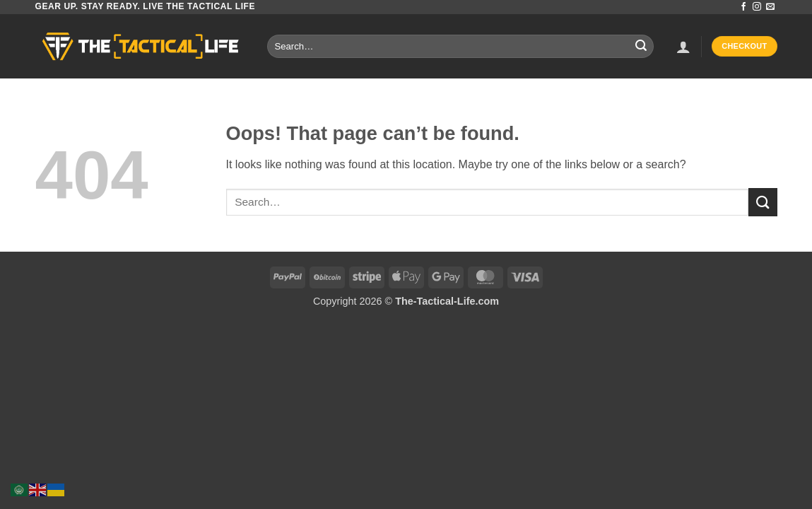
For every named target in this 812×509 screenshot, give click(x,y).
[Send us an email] (770, 7)
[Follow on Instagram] (757, 7)
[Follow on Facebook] (743, 7)
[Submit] (641, 47)
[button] (683, 47)
